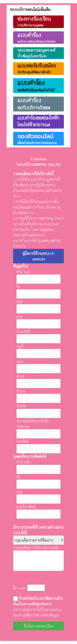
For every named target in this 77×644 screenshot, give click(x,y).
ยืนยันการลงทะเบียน (39, 626)
